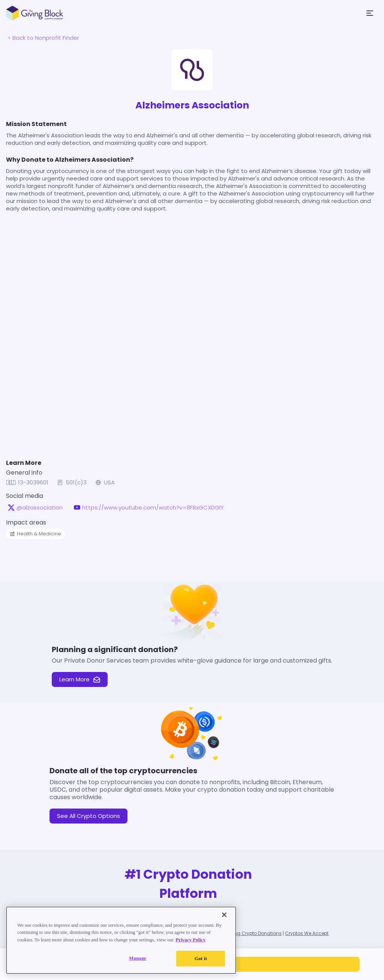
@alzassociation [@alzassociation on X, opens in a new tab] (40, 508)
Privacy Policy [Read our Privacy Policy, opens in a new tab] (190, 940)
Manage (138, 958)
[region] (121, 940)
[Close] (224, 915)
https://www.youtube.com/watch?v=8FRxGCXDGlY (153, 508)
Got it (201, 958)
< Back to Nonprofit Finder (43, 38)
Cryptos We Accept (307, 933)
